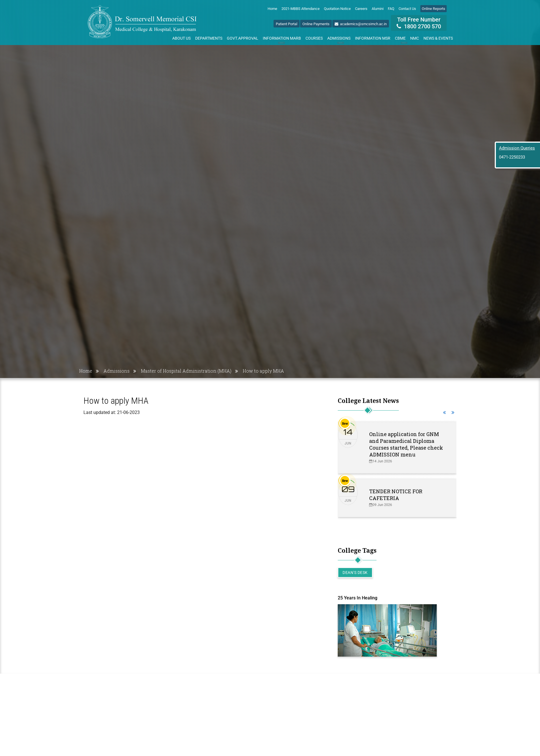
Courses (314, 38)
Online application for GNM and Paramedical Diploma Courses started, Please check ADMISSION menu (406, 444)
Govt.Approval (243, 38)
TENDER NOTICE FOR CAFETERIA (396, 495)
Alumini (378, 9)
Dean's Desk (355, 573)
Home (272, 9)
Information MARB (282, 39)
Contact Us (407, 9)
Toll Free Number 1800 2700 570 (419, 23)
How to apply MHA (263, 371)
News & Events (438, 38)
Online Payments (316, 24)
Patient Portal (287, 24)
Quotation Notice (337, 9)
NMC (415, 38)
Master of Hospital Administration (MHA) (186, 371)
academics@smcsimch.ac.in (361, 24)
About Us (181, 38)
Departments (209, 38)
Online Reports (433, 9)
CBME (401, 39)
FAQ (391, 9)
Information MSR (373, 38)
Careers (361, 9)
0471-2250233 (512, 157)
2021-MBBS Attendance (301, 9)
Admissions (339, 39)
